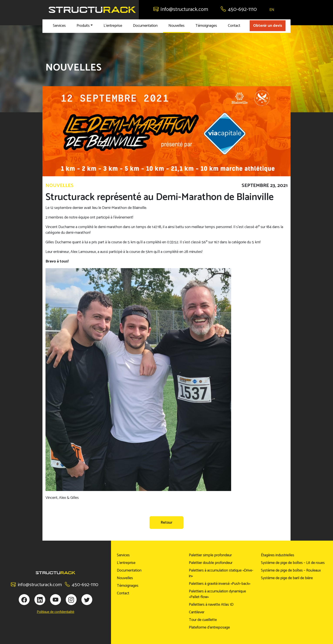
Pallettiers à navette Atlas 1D (211, 605)
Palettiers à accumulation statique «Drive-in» (221, 573)
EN (272, 10)
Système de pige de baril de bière (287, 578)
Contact (234, 26)
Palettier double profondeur (211, 563)
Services (59, 26)
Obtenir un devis (268, 26)
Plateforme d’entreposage (209, 627)
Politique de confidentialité (55, 612)
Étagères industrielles (278, 555)
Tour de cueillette (203, 620)
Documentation (145, 26)
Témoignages (206, 26)
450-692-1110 (239, 9)
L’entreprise (113, 26)
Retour (166, 523)
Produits (83, 26)
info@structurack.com (181, 9)
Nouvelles (177, 26)
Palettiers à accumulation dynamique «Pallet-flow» (217, 594)
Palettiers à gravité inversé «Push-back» (220, 584)
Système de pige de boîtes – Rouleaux (291, 570)
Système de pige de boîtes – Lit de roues (293, 563)
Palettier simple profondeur (210, 555)
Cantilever (197, 612)
